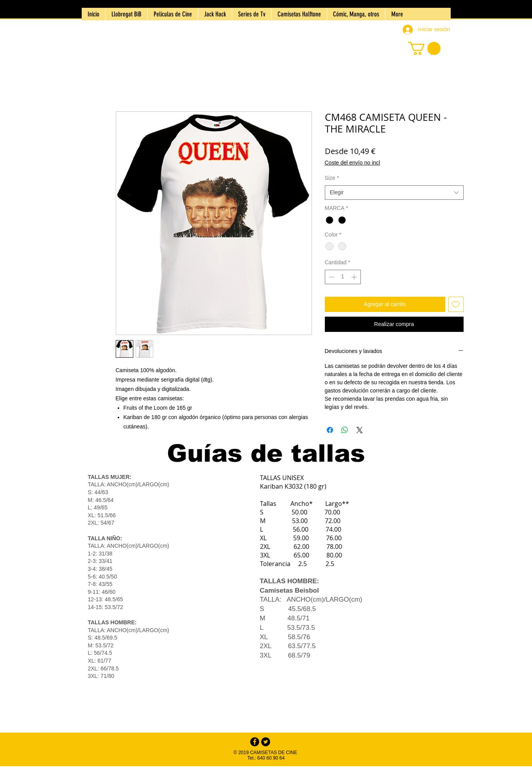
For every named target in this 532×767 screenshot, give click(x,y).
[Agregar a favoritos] (456, 304)
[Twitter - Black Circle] (266, 742)
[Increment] (355, 277)
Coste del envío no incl (353, 163)
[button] (424, 48)
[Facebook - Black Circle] (255, 742)
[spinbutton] (343, 277)
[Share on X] (360, 430)
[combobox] (394, 193)
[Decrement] (331, 277)
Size (332, 178)
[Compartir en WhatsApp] (345, 430)
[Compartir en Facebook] (330, 430)
